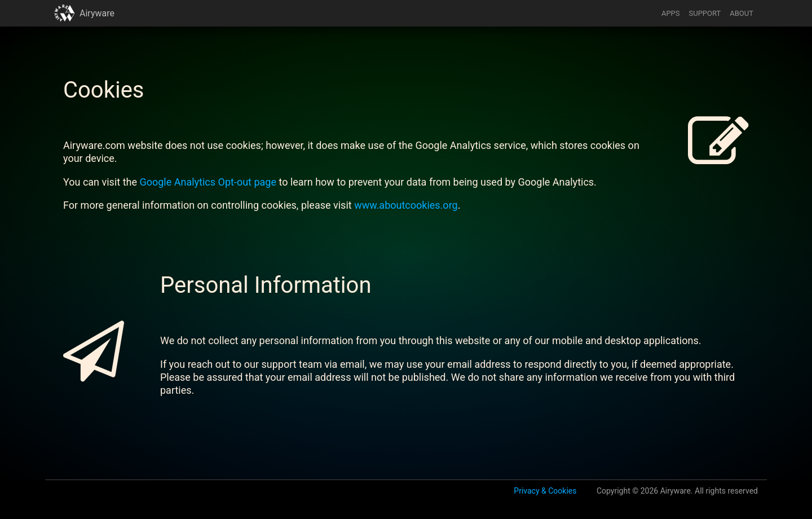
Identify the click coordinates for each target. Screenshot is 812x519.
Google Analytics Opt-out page (208, 182)
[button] (65, 13)
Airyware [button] (97, 13)
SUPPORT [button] (705, 13)
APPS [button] (671, 13)
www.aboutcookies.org (406, 205)
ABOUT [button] (742, 13)
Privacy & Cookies (545, 491)
